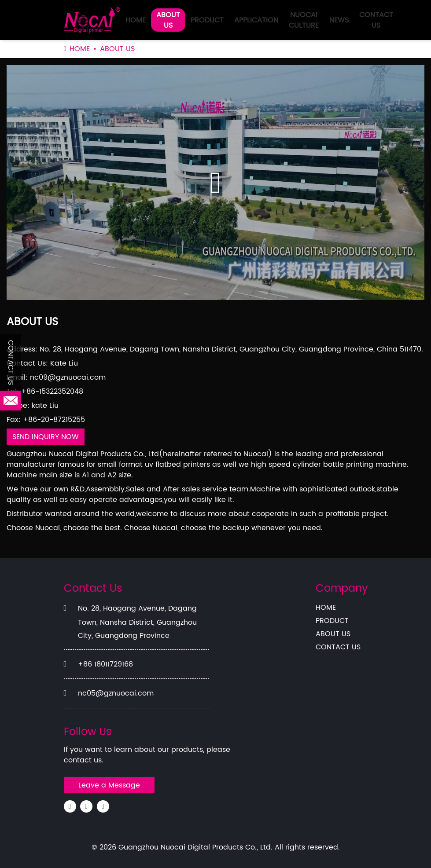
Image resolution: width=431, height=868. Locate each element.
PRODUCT (207, 20)
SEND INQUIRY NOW (46, 437)
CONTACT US (376, 20)
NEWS (339, 20)
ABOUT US (168, 20)
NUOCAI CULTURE (304, 20)
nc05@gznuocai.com (116, 693)
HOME (136, 20)
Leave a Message (109, 785)
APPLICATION (256, 20)
